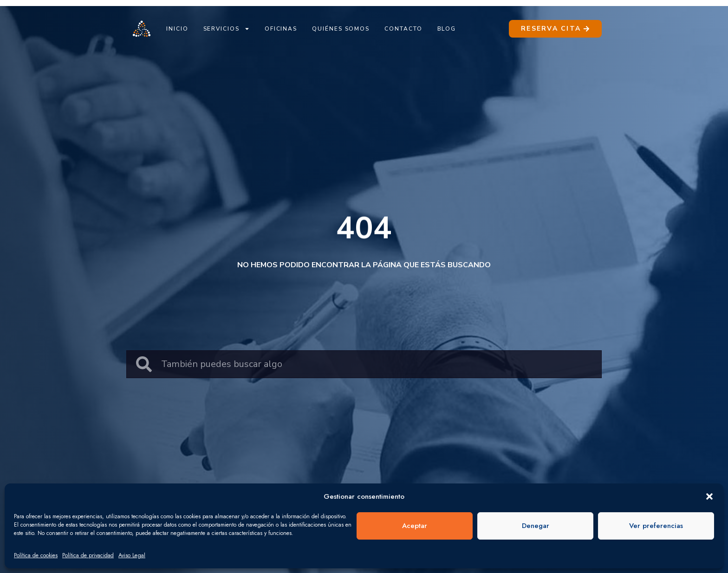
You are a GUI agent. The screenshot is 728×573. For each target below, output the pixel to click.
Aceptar (415, 526)
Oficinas (281, 29)
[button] (709, 496)
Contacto (403, 29)
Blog (447, 29)
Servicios (227, 29)
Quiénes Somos (341, 29)
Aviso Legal (132, 555)
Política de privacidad (88, 555)
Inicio (177, 29)
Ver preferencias (656, 526)
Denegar (536, 526)
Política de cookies (36, 555)
